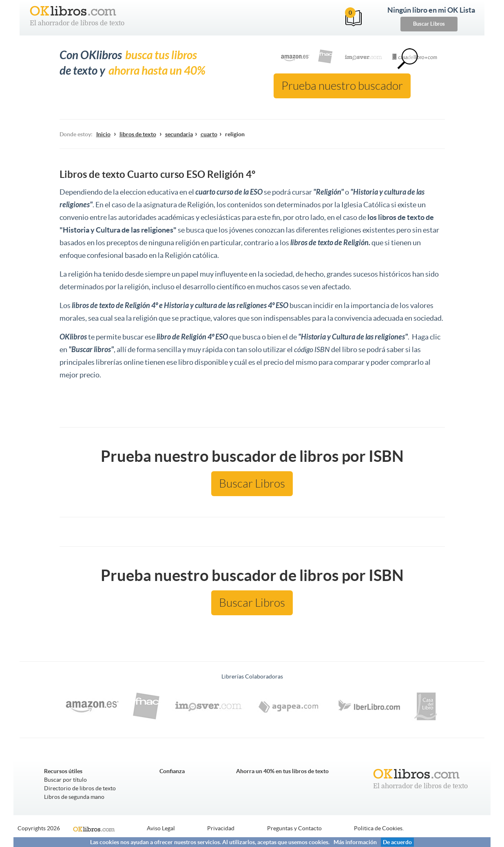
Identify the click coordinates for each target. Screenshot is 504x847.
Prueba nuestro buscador (342, 86)
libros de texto (138, 134)
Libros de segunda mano (74, 797)
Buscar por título (65, 780)
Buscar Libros (429, 24)
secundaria (179, 134)
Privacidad (221, 828)
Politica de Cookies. (379, 828)
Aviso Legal (161, 828)
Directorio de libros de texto (80, 788)
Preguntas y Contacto (294, 828)
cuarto (209, 134)
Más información (355, 842)
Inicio (103, 134)
